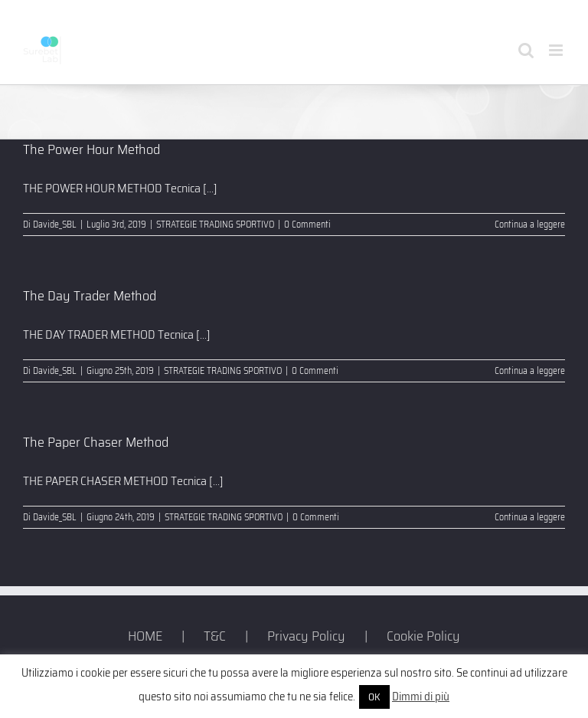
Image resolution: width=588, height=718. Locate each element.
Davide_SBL (55, 224)
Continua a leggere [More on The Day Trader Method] (530, 370)
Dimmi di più (421, 697)
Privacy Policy (306, 636)
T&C (215, 636)
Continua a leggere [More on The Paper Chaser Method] (530, 517)
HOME (145, 636)
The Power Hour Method (91, 149)
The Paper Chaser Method (96, 442)
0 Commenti (307, 224)
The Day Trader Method (90, 296)
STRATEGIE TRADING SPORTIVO (215, 224)
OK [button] (374, 697)
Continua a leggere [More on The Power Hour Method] (530, 224)
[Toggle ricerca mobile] (526, 50)
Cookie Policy (423, 636)
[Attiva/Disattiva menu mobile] (557, 50)
